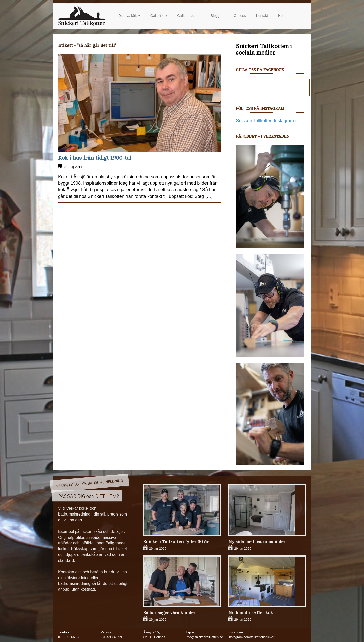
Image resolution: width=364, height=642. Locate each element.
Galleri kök (159, 16)
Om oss (240, 16)
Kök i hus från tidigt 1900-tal (95, 158)
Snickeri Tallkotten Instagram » (267, 121)
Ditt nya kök (129, 16)
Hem (282, 16)
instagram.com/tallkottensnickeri (252, 637)
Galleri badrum (189, 16)
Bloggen (217, 16)
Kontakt (262, 16)
